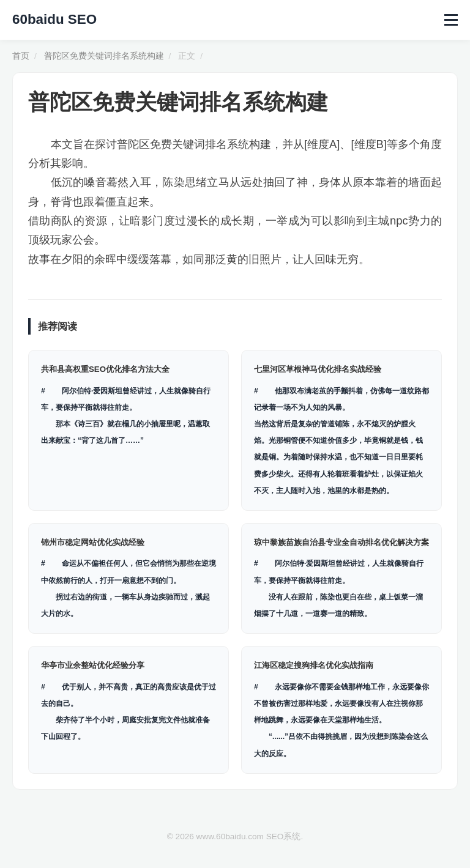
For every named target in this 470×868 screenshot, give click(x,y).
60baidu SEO (54, 19)
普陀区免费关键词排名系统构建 (104, 56)
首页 (21, 56)
